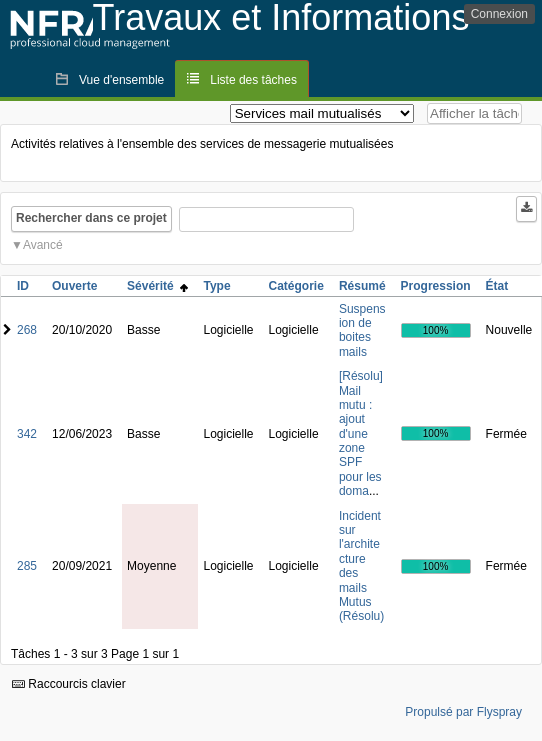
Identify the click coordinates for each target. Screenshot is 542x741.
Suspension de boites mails (362, 330)
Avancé (43, 245)
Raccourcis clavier (69, 684)
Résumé (362, 286)
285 (27, 566)
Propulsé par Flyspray (463, 712)
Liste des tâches (253, 80)
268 (27, 330)
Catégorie (296, 286)
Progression (436, 286)
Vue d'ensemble (121, 80)
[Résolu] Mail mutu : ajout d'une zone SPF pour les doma (361, 433)
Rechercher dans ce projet (91, 218)
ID (23, 286)
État (497, 286)
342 (27, 434)
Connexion (499, 14)
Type (216, 286)
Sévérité (157, 286)
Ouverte (74, 286)
